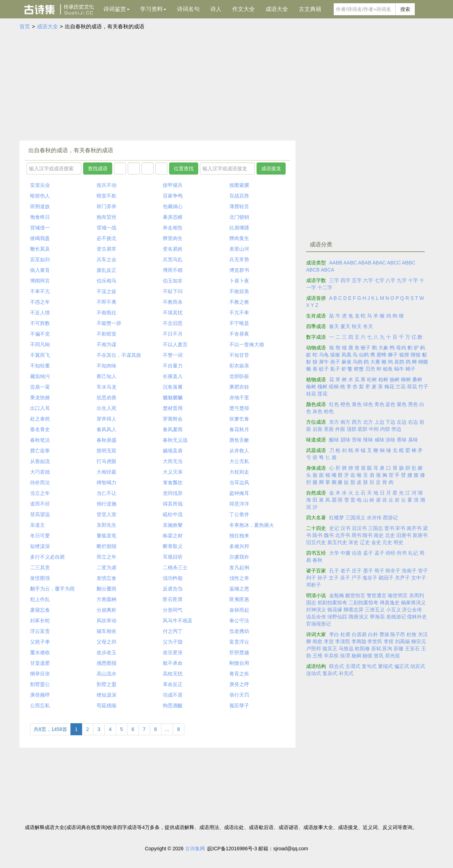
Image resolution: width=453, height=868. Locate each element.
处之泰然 (40, 419)
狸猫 (415, 355)
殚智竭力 (107, 482)
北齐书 (343, 535)
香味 (402, 440)
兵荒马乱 (173, 259)
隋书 (367, 535)
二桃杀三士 (175, 567)
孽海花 (377, 617)
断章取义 (173, 546)
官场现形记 (319, 624)
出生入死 (107, 408)
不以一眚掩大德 (247, 344)
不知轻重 (40, 366)
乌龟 (324, 355)
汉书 (345, 528)
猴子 (366, 348)
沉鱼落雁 (173, 387)
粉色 (329, 411)
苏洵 (387, 649)
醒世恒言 (355, 595)
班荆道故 (40, 206)
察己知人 (107, 376)
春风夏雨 (173, 429)
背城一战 (107, 228)
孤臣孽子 (239, 706)
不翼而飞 (40, 355)
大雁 (375, 362)
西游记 (390, 518)
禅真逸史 (390, 603)
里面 (329, 429)
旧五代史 (316, 542)
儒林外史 (417, 617)
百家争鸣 (173, 196)
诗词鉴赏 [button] (116, 9)
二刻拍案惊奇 (363, 603)
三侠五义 (375, 610)
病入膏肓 (40, 270)
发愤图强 (40, 578)
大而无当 (173, 461)
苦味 (357, 440)
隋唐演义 (359, 617)
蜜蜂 (382, 355)
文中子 (419, 578)
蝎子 (411, 369)
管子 (423, 571)
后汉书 (359, 528)
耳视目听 (173, 557)
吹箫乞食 (239, 419)
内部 (385, 429)
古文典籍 (310, 9)
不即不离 (107, 302)
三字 (334, 280)
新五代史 (337, 542)
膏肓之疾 (239, 674)
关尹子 (402, 578)
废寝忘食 (40, 610)
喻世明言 (398, 595)
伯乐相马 (107, 281)
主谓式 (353, 666)
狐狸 (404, 355)
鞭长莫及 (40, 249)
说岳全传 (316, 617)
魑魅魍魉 (173, 398)
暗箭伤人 (40, 196)
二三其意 (40, 567)
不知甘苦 (239, 355)
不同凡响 (40, 344)
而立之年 (107, 557)
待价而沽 (40, 482)
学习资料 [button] (153, 9)
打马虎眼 (107, 461)
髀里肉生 (173, 238)
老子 (345, 571)
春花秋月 (239, 429)
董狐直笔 (107, 536)
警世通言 (377, 595)
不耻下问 (173, 291)
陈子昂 (398, 634)
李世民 (375, 641)
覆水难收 (40, 652)
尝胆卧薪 (239, 376)
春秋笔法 (40, 440)
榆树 (311, 387)
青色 (379, 404)
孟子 (368, 553)
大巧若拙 (40, 472)
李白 (334, 634)
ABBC (409, 263)
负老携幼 (239, 631)
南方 (345, 422)
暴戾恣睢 (173, 217)
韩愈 (317, 641)
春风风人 (107, 429)
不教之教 (239, 302)
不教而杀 (173, 302)
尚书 (402, 553)
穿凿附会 (173, 419)
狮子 (393, 355)
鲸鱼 (388, 369)
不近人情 (40, 313)
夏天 (345, 326)
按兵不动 (107, 185)
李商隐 (359, 641)
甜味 (345, 440)
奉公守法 (239, 621)
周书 (356, 535)
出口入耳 (40, 408)
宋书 (400, 528)
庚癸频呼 (40, 695)
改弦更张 (173, 652)
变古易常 (107, 249)
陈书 (317, 535)
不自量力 (173, 366)
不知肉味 (107, 366)
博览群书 (239, 270)
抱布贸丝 (107, 217)
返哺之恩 (239, 589)
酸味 (334, 440)
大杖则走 (239, 472)
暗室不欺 (107, 196)
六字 (368, 280)
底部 (362, 429)
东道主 (38, 525)
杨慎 (367, 656)
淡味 (390, 440)
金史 (376, 542)
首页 (25, 26)
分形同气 (173, 610)
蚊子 (324, 369)
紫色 (402, 404)
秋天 (357, 326)
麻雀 (346, 362)
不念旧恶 (173, 323)
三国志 (375, 528)
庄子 (357, 571)
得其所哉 (173, 504)
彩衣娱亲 (239, 366)
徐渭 (345, 656)
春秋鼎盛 (107, 440)
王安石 (412, 649)
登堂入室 (107, 514)
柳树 (406, 379)
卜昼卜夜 (239, 281)
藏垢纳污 (40, 376)
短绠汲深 (40, 546)
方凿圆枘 (107, 599)
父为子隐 (173, 642)
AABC (350, 263)
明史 (398, 542)
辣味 (368, 440)
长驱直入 (173, 376)
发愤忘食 (107, 578)
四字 (345, 280)
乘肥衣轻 (239, 387)
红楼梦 (337, 518)
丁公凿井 (239, 514)
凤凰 (346, 355)
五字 (357, 280)
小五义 (394, 610)
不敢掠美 (239, 291)
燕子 (335, 362)
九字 (402, 280)
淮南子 (409, 571)
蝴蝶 (423, 362)
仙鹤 (364, 355)
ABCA (327, 270)
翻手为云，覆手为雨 (52, 589)
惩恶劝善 (107, 398)
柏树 (383, 379)
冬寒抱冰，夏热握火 (252, 525)
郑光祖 (392, 656)
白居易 (359, 634)
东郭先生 (107, 525)
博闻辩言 (40, 281)
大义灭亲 (173, 472)
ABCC (394, 263)
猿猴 (335, 355)
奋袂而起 (239, 610)
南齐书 (414, 528)
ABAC (379, 263)
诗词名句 (188, 9)
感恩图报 (107, 663)
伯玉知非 (173, 281)
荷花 (412, 387)
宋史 (354, 542)
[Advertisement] (226, 84)
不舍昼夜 (239, 334)
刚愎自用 (239, 663)
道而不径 (40, 504)
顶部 (351, 429)
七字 (379, 280)
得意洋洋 (239, 504)
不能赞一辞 (109, 323)
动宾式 (418, 666)
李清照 (343, 641)
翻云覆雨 (107, 589)
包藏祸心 (173, 206)
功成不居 (173, 695)
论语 (357, 553)
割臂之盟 (107, 684)
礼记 (413, 553)
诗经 (390, 553)
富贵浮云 (239, 642)
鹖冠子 (386, 578)
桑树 (417, 379)
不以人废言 (175, 344)
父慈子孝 (40, 642)
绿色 (368, 404)
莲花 (322, 394)
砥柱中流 (173, 514)
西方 (357, 422)
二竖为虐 (107, 567)
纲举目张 (40, 674)
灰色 (317, 411)
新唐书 (420, 535)
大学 (334, 553)
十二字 (325, 287)
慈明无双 (107, 451)
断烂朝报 (107, 546)
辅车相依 (107, 631)
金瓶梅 (337, 595)
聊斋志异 (354, 610)
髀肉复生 (239, 238)
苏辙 (398, 649)
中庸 (345, 553)
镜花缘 (335, 610)
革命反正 (173, 684)
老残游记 (396, 617)
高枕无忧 (173, 674)
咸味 (379, 440)
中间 (374, 429)
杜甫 (345, 634)
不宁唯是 (239, 323)
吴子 (345, 578)
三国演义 (355, 518)
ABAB (365, 263)
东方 (334, 422)
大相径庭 (107, 472)
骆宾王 (330, 649)
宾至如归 (40, 259)
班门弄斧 (107, 206)
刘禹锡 (402, 641)
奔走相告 (173, 228)
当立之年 (40, 493)
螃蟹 (359, 369)
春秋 (317, 560)
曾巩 (379, 656)
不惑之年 (40, 302)
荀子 (379, 571)
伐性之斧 (239, 578)
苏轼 (376, 649)
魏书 (329, 535)
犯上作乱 (40, 599)
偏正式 (402, 666)
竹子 (423, 387)
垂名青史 (40, 429)
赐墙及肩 (173, 451)
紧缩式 (385, 666)
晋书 (389, 528)
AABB (336, 263)
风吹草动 (107, 621)
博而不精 (173, 270)
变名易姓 (173, 249)
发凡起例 (239, 567)
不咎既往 (107, 313)
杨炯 (356, 656)
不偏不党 (40, 334)
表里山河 (239, 249)
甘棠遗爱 (40, 663)
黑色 (413, 404)
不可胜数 (40, 323)
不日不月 (173, 334)
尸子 (356, 578)
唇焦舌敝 (239, 440)
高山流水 (107, 674)
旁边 (396, 429)
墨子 (368, 571)
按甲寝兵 (173, 185)
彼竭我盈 (40, 238)
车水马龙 (107, 387)
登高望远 (40, 514)
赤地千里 (239, 398)
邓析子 (314, 585)
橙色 (345, 404)
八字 (390, 280)
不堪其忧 (173, 313)
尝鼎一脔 (40, 387)
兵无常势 (239, 259)
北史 (390, 535)
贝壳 (370, 369)
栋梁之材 (173, 536)
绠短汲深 (107, 695)
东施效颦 (173, 525)
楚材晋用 (173, 408)
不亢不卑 (239, 313)
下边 (390, 422)
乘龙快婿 (40, 398)
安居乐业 (40, 185)
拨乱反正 (107, 270)
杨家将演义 (413, 603)
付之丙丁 (173, 631)
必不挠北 (107, 238)
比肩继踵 (239, 228)
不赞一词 (173, 355)
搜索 (405, 9)
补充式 (346, 673)
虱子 (335, 369)
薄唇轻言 (239, 206)
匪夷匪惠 (239, 599)
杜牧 (412, 634)
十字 (413, 280)
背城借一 (40, 228)
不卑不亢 (40, 291)
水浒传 (374, 518)
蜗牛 (399, 369)
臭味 (413, 440)
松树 (372, 379)
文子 (334, 578)
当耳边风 (239, 482)
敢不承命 (173, 663)
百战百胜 (239, 196)
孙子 (322, 578)
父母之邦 (107, 642)
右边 (413, 422)
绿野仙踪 (337, 617)
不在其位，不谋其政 (119, 355)
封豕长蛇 (40, 621)
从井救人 (239, 451)
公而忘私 (40, 706)
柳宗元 (419, 641)
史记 (334, 528)
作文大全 (243, 9)
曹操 (384, 634)
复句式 (369, 666)
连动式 (314, 673)
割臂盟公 (40, 684)
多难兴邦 (239, 546)
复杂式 (330, 673)
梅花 (389, 387)
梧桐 (334, 387)
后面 (317, 429)
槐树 (322, 387)
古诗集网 (195, 849)
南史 (379, 535)
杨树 (395, 379)
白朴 (373, 634)
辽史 (365, 542)
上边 (379, 422)
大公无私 (239, 461)
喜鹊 (399, 362)
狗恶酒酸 (173, 706)
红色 (334, 404)
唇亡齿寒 (40, 451)
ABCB (313, 270)
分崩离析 (107, 610)
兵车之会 (107, 259)
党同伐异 (173, 493)
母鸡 (401, 348)
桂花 (311, 394)
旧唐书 (404, 535)
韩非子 (393, 571)
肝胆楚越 (239, 652)
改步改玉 (107, 652)
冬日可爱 (40, 536)
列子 (311, 578)
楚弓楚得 (239, 408)
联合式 (337, 666)
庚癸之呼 (239, 684)
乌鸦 (357, 362)
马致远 (346, 649)
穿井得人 (107, 419)
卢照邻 (314, 649)
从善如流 (40, 461)
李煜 (389, 641)
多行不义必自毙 (47, 557)
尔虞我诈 (239, 557)
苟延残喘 (107, 706)
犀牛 (324, 362)
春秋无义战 (175, 440)
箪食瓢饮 (173, 482)
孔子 (334, 571)
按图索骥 (239, 185)
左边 (402, 422)
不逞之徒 (107, 291)
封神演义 (316, 610)
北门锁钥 (239, 217)
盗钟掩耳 (239, 493)
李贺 (329, 641)
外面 (340, 429)
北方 (368, 422)
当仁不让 (107, 493)
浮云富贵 (40, 631)
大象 (383, 348)
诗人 (216, 9)
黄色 (357, 404)
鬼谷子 (370, 578)
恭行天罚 (239, 695)
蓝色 (390, 404)
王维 (317, 656)
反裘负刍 (173, 589)
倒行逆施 (107, 504)
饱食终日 (40, 217)
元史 (387, 542)
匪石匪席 (173, 599)
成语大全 (277, 9)
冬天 (368, 326)
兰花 (401, 387)
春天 (334, 326)
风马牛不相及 (178, 621)
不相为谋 (107, 344)
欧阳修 (362, 649)
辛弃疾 (331, 656)
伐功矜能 (173, 578)
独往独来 (239, 536)
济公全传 (412, 610)
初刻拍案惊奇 (332, 603)
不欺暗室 (107, 334)
